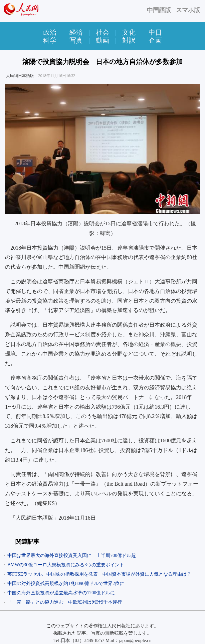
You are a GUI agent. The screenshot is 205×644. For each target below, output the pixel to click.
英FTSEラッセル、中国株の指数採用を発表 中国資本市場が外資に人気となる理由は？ (99, 574)
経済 (76, 32)
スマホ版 (188, 10)
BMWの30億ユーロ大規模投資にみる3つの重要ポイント (66, 565)
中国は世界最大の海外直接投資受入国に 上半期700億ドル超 (72, 555)
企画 (155, 40)
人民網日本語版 (20, 76)
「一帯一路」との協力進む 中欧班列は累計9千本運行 (65, 602)
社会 (102, 32)
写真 (76, 40)
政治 (50, 32)
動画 (102, 40)
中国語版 (159, 10)
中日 (155, 32)
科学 (50, 40)
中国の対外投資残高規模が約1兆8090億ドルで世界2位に (66, 583)
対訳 (129, 40)
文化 (129, 32)
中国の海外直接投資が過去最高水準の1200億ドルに (61, 593)
